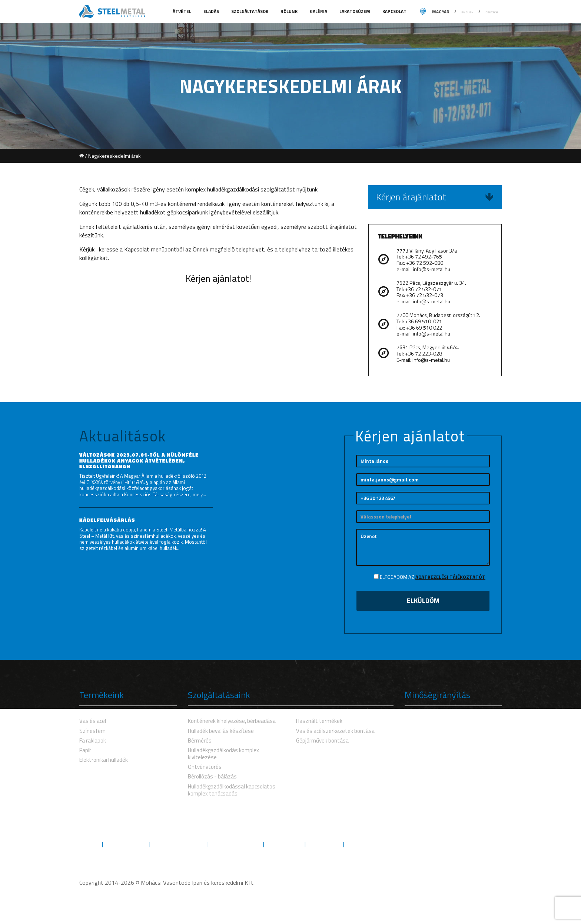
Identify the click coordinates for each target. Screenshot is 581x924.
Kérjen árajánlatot (435, 197)
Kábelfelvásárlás (107, 520)
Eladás (212, 11)
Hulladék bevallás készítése (221, 731)
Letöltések (324, 844)
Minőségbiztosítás (236, 844)
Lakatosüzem (355, 11)
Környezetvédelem (179, 844)
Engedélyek (284, 844)
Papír (85, 750)
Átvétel (182, 11)
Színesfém (92, 731)
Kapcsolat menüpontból (154, 249)
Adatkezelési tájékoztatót (450, 577)
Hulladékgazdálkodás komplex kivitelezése (223, 754)
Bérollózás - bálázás (212, 776)
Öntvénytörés (205, 767)
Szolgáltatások (250, 11)
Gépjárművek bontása (322, 740)
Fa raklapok (93, 740)
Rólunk (290, 11)
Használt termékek (319, 721)
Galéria (319, 11)
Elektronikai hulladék (104, 760)
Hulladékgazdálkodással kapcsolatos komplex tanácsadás (232, 790)
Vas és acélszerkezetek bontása (335, 731)
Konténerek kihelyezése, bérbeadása (232, 721)
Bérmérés (200, 740)
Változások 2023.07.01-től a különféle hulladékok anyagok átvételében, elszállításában (139, 460)
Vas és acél (93, 721)
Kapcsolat (394, 11)
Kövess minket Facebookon (466, 844)
